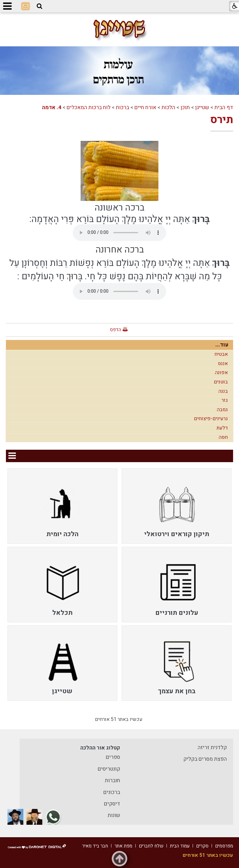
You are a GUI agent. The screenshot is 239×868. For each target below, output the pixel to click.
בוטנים (221, 382)
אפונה (221, 373)
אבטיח (221, 354)
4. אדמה (52, 107)
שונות (114, 815)
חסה (223, 437)
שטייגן (202, 107)
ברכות (122, 107)
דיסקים (112, 804)
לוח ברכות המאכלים (89, 107)
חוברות (112, 780)
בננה (223, 391)
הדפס (115, 330)
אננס (223, 364)
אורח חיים (145, 107)
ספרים (113, 757)
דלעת (222, 428)
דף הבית (224, 107)
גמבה (222, 410)
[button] (40, 6)
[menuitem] (177, 506)
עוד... (222, 345)
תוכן (185, 107)
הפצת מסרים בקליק (205, 759)
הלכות (168, 107)
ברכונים (112, 792)
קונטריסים (109, 769)
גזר (225, 400)
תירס (222, 120)
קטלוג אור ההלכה (100, 748)
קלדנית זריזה (212, 747)
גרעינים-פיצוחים (211, 419)
